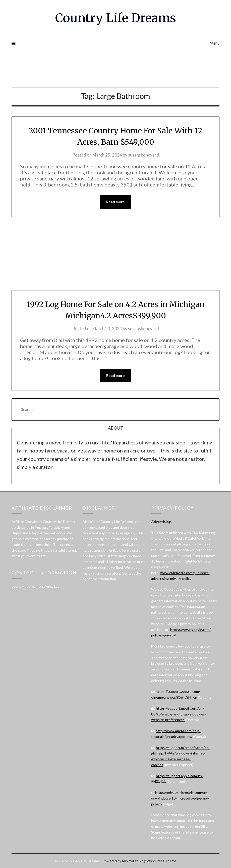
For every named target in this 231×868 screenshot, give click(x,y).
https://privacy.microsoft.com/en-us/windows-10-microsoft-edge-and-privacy (180, 798)
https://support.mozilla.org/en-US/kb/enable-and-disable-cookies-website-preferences (179, 714)
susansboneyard (143, 155)
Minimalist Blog (134, 861)
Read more (115, 202)
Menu (214, 43)
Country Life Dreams (116, 18)
